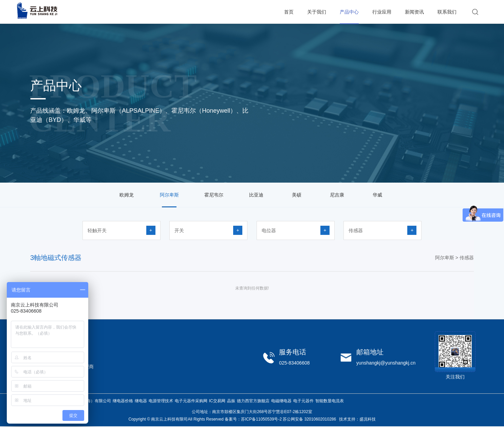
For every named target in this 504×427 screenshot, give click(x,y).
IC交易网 (217, 401)
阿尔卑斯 (169, 195)
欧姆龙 (127, 195)
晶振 (231, 401)
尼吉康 (337, 195)
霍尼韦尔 (214, 195)
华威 (377, 195)
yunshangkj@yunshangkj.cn (386, 363)
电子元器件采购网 (191, 401)
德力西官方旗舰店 (253, 401)
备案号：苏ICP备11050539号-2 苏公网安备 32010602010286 (280, 419)
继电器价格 (123, 401)
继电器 (141, 401)
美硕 (297, 195)
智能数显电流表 (330, 401)
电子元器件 (303, 401)
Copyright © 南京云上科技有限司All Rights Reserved (176, 419)
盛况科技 (368, 419)
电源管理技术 (161, 401)
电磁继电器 (281, 401)
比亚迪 (256, 195)
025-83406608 (294, 363)
